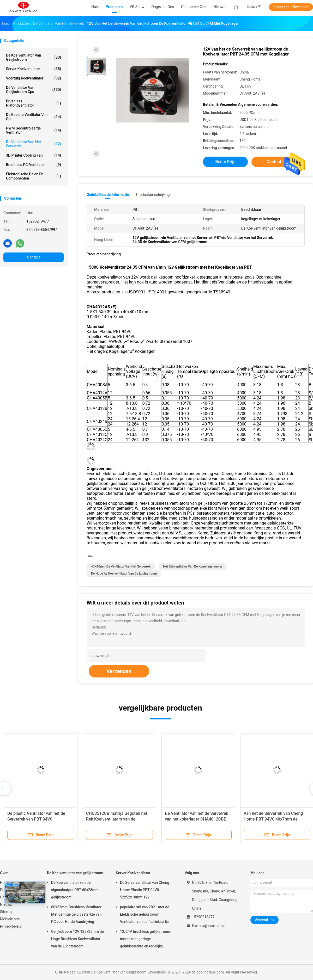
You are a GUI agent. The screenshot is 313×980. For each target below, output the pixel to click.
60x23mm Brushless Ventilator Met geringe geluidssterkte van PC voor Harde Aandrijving (76, 914)
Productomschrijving (153, 195)
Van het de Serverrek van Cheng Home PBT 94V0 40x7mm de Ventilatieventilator (273, 819)
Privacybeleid (11, 926)
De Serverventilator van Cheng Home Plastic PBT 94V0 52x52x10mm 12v (145, 890)
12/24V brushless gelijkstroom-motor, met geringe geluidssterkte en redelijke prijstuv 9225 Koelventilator (146, 940)
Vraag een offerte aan (291, 7)
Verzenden (119, 671)
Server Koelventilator (34, 69)
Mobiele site (10, 919)
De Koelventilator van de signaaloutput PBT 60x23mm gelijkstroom (75, 890)
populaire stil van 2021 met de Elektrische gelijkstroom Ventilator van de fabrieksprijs (145, 914)
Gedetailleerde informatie (108, 195)
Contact (34, 257)
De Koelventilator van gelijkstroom (34, 57)
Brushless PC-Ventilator (34, 165)
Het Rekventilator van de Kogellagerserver (193, 566)
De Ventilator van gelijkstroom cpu (34, 90)
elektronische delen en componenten (34, 176)
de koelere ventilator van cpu (34, 117)
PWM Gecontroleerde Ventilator (34, 130)
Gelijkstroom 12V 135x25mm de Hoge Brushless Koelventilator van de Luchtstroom (77, 939)
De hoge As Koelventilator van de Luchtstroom (124, 574)
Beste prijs (225, 162)
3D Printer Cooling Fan (34, 155)
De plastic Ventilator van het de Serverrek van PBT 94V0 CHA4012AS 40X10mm (36, 819)
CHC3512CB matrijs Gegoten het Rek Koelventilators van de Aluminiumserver (117, 819)
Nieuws (6, 904)
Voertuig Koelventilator (34, 78)
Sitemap (7, 912)
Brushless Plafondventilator (34, 103)
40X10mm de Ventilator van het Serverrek (121, 566)
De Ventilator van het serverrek (34, 144)
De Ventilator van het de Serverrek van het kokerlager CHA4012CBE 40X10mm (197, 819)
